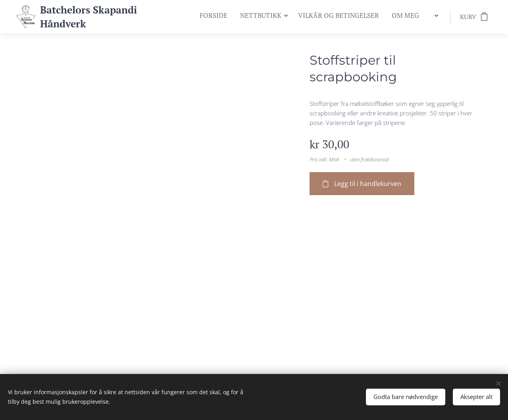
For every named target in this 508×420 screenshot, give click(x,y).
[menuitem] (383, 17)
